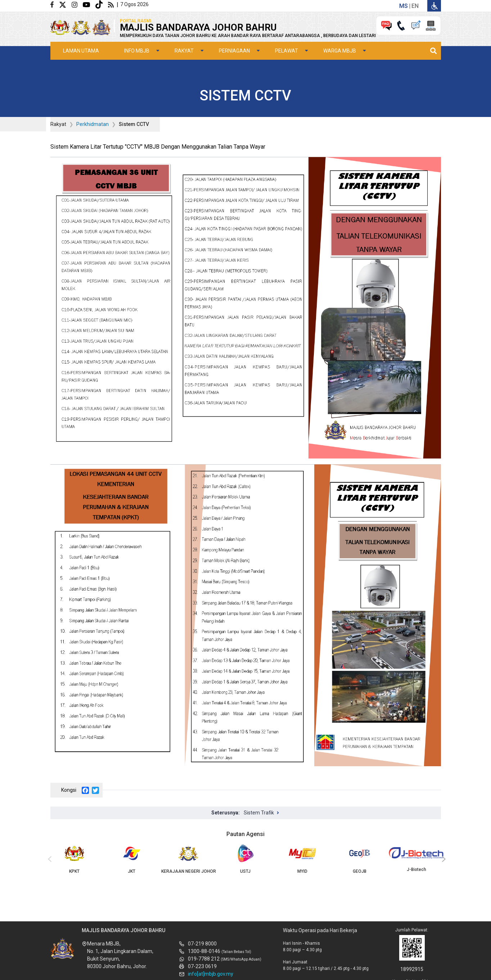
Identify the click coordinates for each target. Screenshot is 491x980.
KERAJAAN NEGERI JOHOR (188, 859)
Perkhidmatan (93, 124)
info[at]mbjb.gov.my (211, 974)
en (415, 6)
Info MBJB (137, 51)
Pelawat (287, 51)
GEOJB (360, 859)
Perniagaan (234, 51)
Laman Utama (81, 51)
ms (404, 6)
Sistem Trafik (259, 813)
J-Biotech (416, 858)
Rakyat (184, 51)
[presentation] (49, 859)
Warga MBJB (340, 51)
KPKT (75, 859)
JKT (131, 859)
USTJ (245, 859)
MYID (302, 859)
